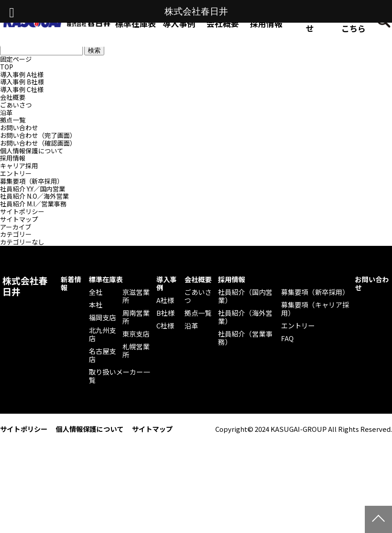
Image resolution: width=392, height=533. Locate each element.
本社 (96, 305)
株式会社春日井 (25, 286)
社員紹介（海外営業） (245, 317)
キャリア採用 (19, 166)
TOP (7, 67)
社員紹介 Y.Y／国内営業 (33, 189)
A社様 (165, 300)
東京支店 (136, 334)
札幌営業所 (136, 351)
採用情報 (266, 23)
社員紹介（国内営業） (245, 296)
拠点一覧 (13, 120)
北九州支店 (102, 334)
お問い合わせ (310, 23)
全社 (96, 292)
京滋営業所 (136, 296)
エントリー (16, 173)
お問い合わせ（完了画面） (38, 135)
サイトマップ (19, 219)
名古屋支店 (102, 355)
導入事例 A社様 (22, 74)
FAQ (287, 338)
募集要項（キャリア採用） (315, 309)
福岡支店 (102, 318)
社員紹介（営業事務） (245, 338)
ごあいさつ (16, 105)
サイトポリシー (22, 211)
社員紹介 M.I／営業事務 (33, 204)
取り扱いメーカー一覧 (119, 376)
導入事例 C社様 (22, 89)
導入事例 (167, 284)
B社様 (165, 313)
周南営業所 (136, 317)
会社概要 (13, 97)
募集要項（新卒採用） (32, 181)
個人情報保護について (32, 151)
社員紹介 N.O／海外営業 (34, 196)
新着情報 (71, 284)
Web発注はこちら (353, 23)
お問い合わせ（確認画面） (38, 143)
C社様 (165, 326)
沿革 (6, 112)
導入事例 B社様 (22, 82)
